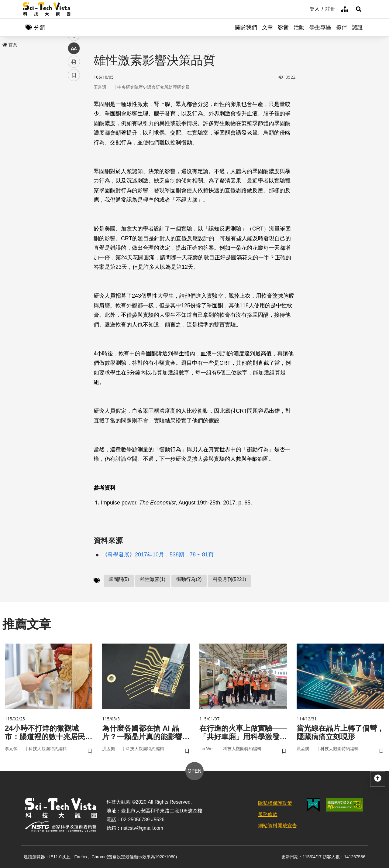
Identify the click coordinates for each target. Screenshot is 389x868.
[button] (359, 9)
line (72, 143)
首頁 (10, 45)
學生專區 (320, 27)
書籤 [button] (74, 183)
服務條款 (268, 814)
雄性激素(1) (153, 579)
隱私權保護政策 (275, 803)
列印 (74, 169)
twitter (74, 130)
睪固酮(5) (119, 579)
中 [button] (74, 156)
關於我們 (246, 27)
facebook (74, 116)
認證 (357, 27)
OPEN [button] (194, 771)
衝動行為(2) (189, 579)
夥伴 (342, 27)
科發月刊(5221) (229, 579)
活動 (299, 27)
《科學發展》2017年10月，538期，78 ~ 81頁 (158, 555)
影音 (283, 27)
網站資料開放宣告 (277, 826)
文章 (267, 27)
